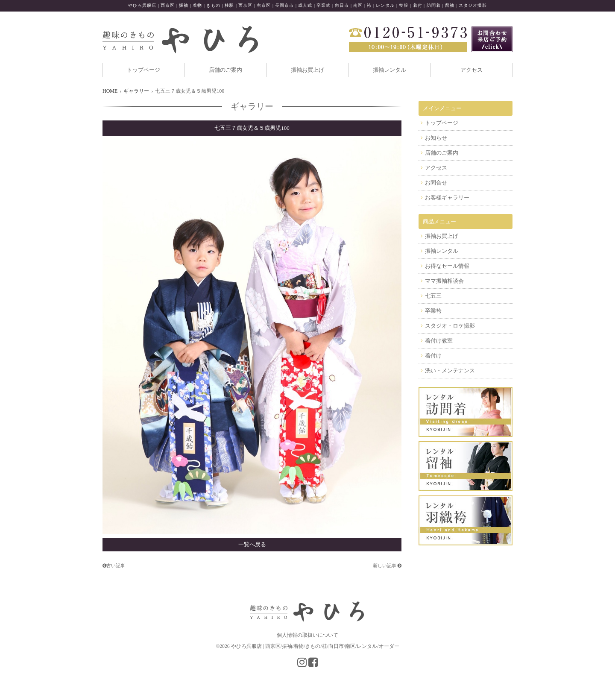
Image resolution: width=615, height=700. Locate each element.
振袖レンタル (389, 70)
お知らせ (436, 138)
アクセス (471, 70)
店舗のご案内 (225, 70)
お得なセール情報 (447, 266)
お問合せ (436, 183)
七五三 (433, 296)
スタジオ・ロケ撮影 (450, 326)
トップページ (143, 70)
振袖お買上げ (307, 70)
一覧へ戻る (252, 544)
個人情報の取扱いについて (307, 635)
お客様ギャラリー (447, 198)
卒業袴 (433, 311)
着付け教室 (439, 341)
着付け (433, 356)
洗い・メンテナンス (450, 371)
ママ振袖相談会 (444, 281)
